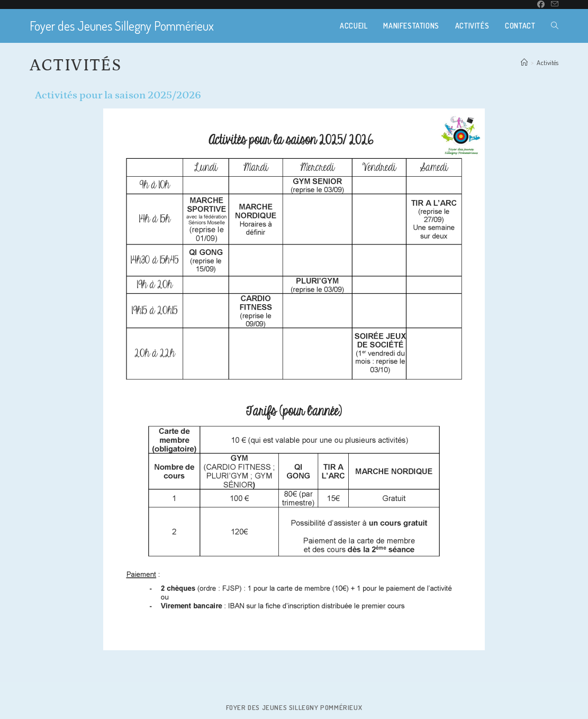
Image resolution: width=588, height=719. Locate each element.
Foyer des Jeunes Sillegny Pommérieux (122, 26)
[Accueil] (524, 62)
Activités (548, 62)
